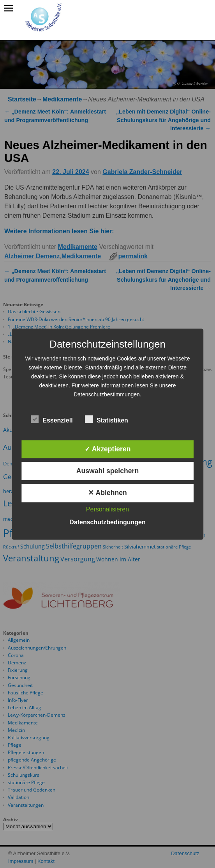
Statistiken (107, 419)
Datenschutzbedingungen (107, 522)
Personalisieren (107, 509)
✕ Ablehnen (107, 493)
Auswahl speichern (107, 471)
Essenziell (52, 419)
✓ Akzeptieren (108, 449)
